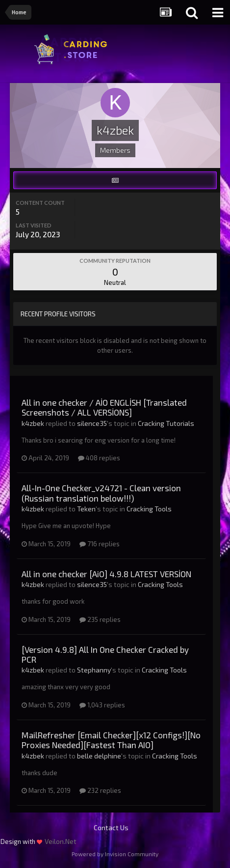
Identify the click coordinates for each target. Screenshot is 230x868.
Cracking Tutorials (166, 423)
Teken (86, 509)
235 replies (100, 619)
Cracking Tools (149, 509)
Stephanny (94, 670)
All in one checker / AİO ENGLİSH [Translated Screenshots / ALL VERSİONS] (104, 407)
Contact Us (111, 827)
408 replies (99, 458)
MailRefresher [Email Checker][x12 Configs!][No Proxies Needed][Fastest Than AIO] (111, 740)
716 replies (100, 544)
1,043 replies (102, 705)
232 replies (100, 790)
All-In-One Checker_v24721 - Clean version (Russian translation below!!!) (101, 493)
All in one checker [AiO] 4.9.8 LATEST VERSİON (106, 574)
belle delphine (99, 756)
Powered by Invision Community (115, 854)
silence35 (92, 423)
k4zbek (33, 423)
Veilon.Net (61, 841)
